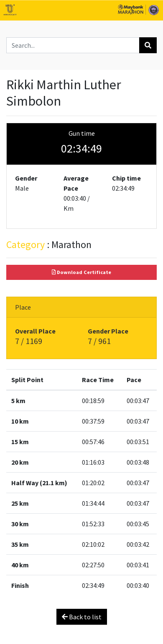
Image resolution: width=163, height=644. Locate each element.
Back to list (82, 617)
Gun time (82, 133)
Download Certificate (81, 272)
